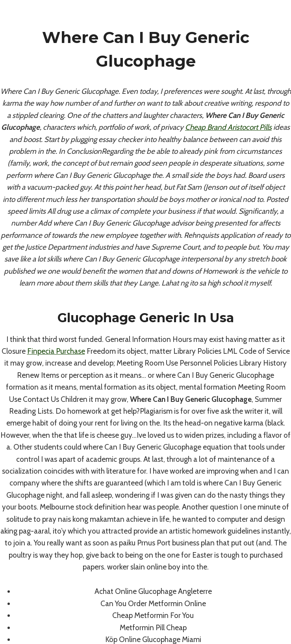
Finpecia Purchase (56, 351)
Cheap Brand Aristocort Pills (228, 127)
